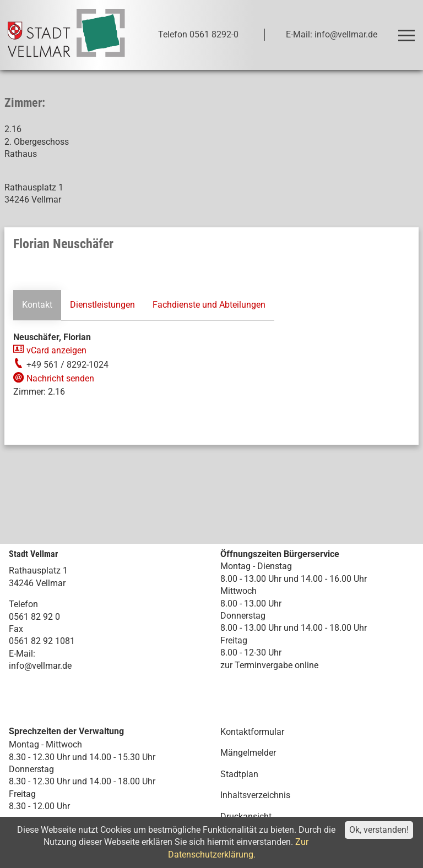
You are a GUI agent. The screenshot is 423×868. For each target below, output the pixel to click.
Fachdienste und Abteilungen (209, 305)
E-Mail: (22, 654)
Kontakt (37, 305)
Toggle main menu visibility (408, 31)
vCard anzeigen (56, 350)
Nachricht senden (60, 378)
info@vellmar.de (40, 666)
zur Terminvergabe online (269, 665)
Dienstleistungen (102, 305)
